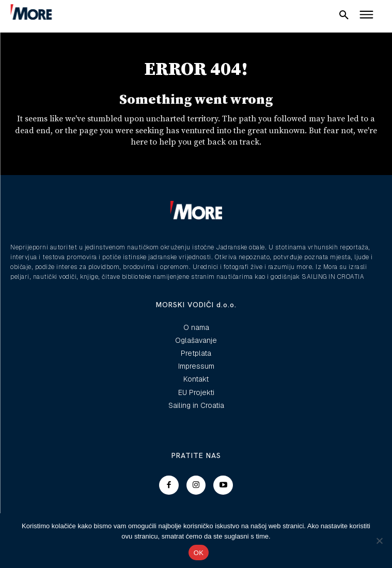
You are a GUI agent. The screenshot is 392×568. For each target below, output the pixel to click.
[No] (379, 541)
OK (199, 553)
